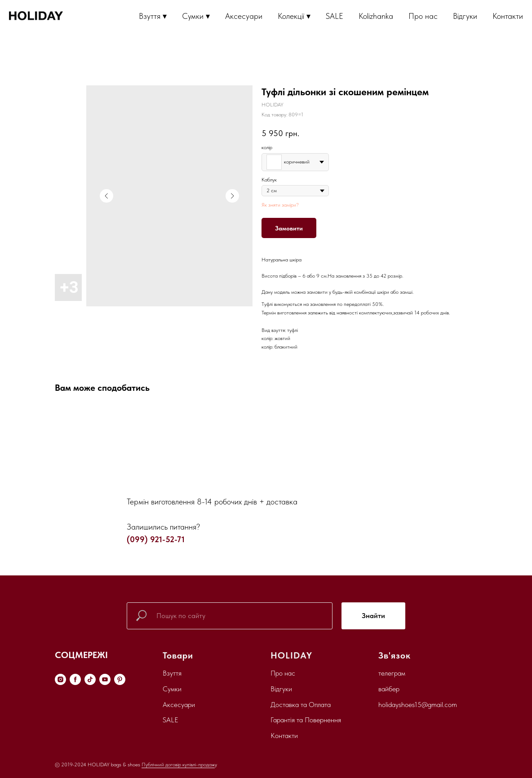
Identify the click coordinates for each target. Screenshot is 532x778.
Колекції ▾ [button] (294, 16)
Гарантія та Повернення (306, 720)
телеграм (392, 673)
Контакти (508, 16)
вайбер (389, 689)
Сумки (172, 689)
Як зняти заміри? (280, 205)
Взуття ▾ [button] (153, 16)
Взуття (172, 673)
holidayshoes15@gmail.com (418, 705)
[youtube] (105, 679)
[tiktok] (90, 679)
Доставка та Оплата (301, 705)
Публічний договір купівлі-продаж (178, 765)
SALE (335, 16)
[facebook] (75, 679)
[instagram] (60, 679)
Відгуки (465, 16)
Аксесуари (244, 16)
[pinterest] (120, 679)
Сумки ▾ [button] (196, 16)
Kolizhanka (376, 16)
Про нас (423, 16)
